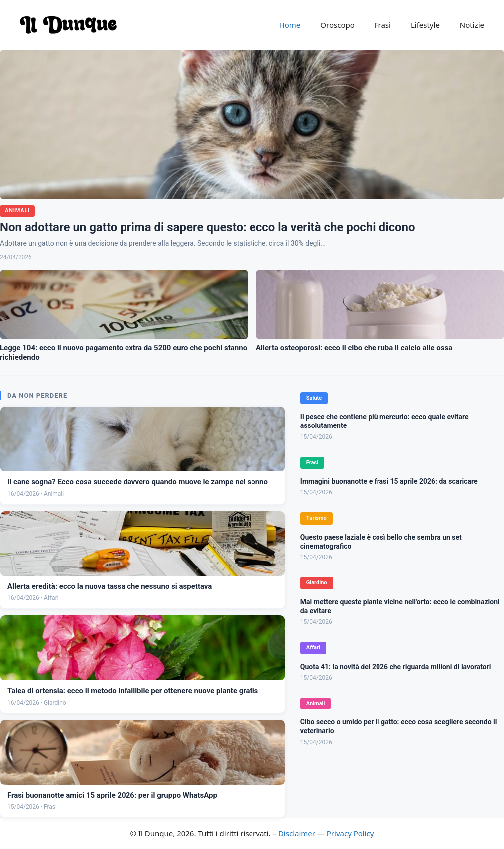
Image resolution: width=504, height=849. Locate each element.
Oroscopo (337, 25)
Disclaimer (297, 833)
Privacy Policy (350, 833)
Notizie (472, 25)
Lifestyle (425, 25)
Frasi (383, 25)
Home (290, 25)
